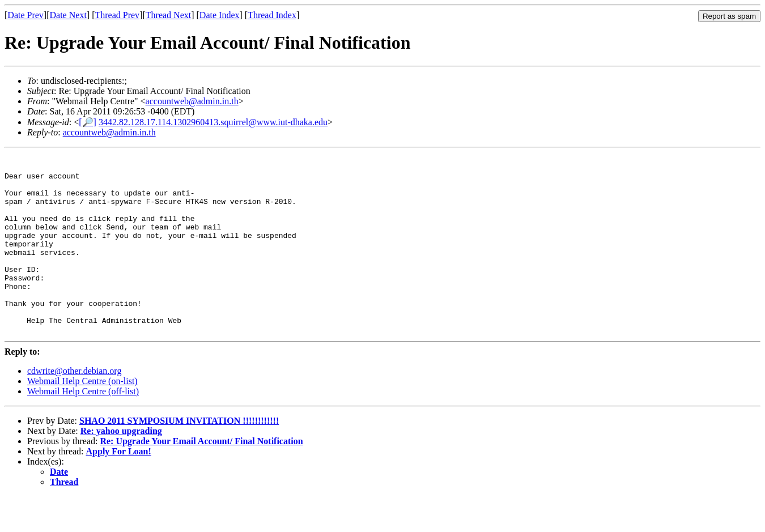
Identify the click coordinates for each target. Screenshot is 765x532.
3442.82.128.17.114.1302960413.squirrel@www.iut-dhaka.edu (213, 122)
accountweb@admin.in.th (192, 101)
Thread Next (168, 15)
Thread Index (272, 15)
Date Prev (25, 15)
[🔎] (88, 122)
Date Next (68, 15)
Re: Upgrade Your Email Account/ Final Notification (201, 477)
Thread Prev (117, 15)
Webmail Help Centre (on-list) (82, 417)
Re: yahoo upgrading (121, 467)
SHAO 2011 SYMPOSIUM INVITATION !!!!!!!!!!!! (179, 456)
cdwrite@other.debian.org (74, 407)
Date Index (220, 15)
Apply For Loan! (119, 487)
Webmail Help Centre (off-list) (83, 427)
